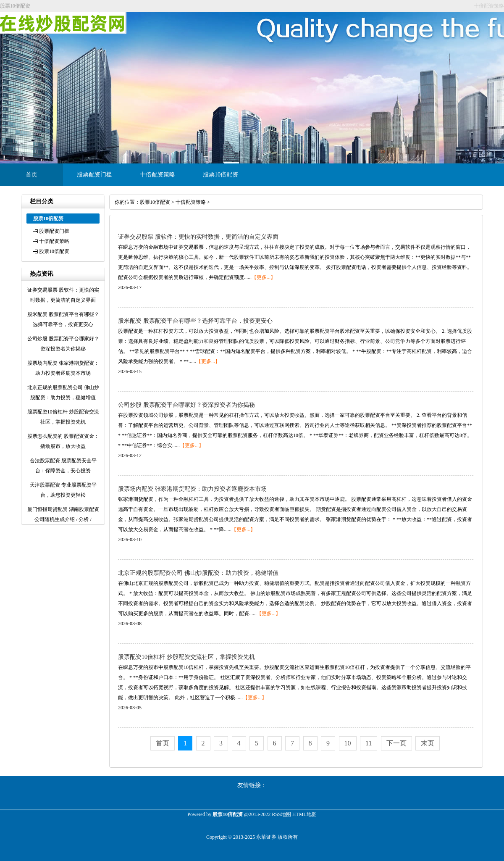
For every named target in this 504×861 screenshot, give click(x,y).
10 (348, 743)
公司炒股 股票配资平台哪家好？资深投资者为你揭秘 (186, 405)
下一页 (396, 743)
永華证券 (266, 837)
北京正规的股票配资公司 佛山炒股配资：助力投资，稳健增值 (198, 573)
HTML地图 (304, 814)
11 (369, 743)
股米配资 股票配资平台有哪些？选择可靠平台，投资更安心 (195, 321)
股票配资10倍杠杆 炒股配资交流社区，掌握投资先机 (186, 657)
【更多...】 (264, 277)
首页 (31, 175)
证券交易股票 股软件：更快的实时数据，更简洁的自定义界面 (198, 237)
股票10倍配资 (220, 175)
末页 (428, 743)
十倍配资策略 (157, 175)
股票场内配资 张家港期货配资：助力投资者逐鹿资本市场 (192, 489)
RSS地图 (281, 814)
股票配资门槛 (94, 175)
